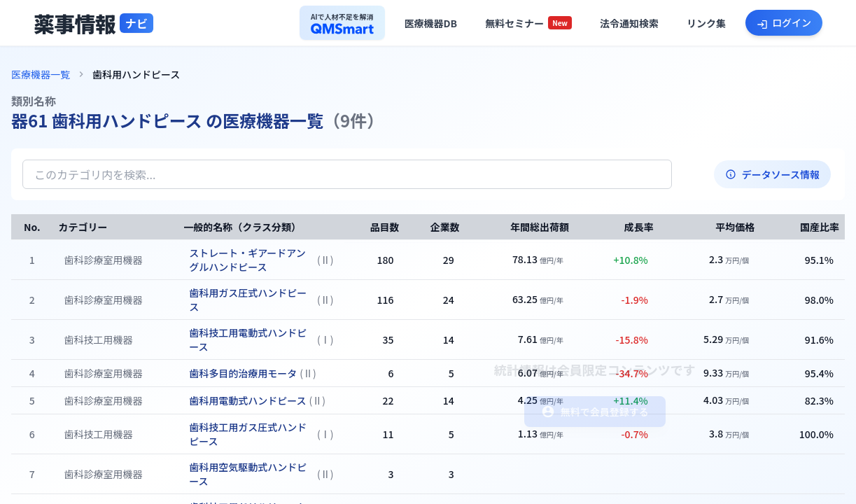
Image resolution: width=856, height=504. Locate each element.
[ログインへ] (784, 22)
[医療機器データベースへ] (431, 23)
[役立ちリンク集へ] (706, 23)
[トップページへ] (93, 23)
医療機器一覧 (41, 74)
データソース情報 (772, 174)
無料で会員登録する (595, 412)
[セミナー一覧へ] (528, 23)
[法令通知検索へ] (629, 23)
